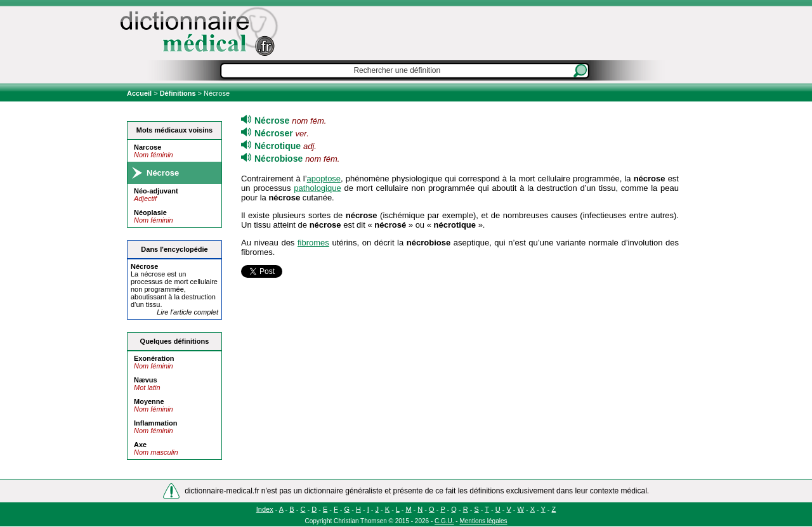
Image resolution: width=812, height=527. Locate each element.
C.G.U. (444, 521)
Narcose (147, 147)
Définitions (178, 93)
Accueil (140, 93)
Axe (140, 445)
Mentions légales (483, 521)
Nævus (146, 380)
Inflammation (155, 423)
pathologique (317, 188)
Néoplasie (150, 212)
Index (265, 509)
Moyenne (149, 401)
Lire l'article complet (187, 312)
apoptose (324, 179)
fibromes (313, 243)
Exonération (154, 358)
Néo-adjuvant (156, 191)
